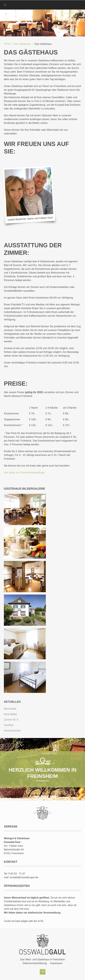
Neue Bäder (10, 714)
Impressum (56, 963)
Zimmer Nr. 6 (11, 720)
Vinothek (9, 725)
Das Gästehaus (23, 44)
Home (7, 44)
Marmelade (10, 709)
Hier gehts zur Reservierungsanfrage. (25, 473)
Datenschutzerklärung (35, 963)
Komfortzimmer (12, 731)
